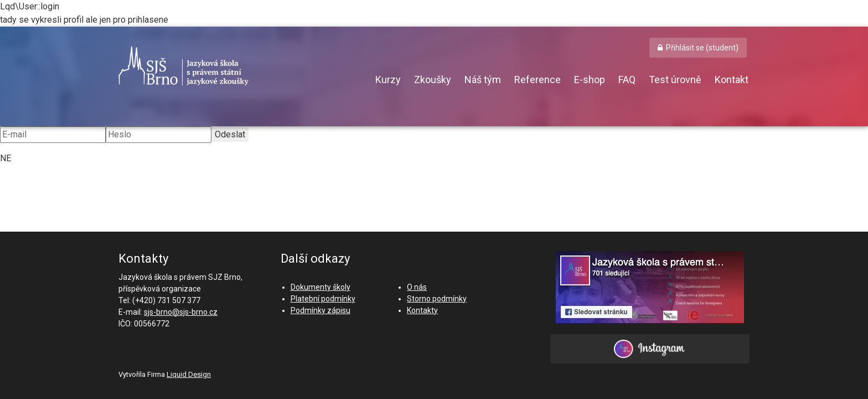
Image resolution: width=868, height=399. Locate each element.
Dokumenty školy (321, 287)
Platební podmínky (323, 299)
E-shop (590, 80)
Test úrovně (675, 80)
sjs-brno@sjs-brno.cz (181, 312)
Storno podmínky (437, 299)
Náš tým (483, 80)
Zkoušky (433, 80)
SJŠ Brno (235, 66)
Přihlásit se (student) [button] (702, 48)
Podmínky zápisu (321, 310)
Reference (538, 80)
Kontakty (422, 310)
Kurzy (388, 80)
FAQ (627, 80)
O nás (417, 287)
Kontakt (732, 80)
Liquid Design (189, 374)
